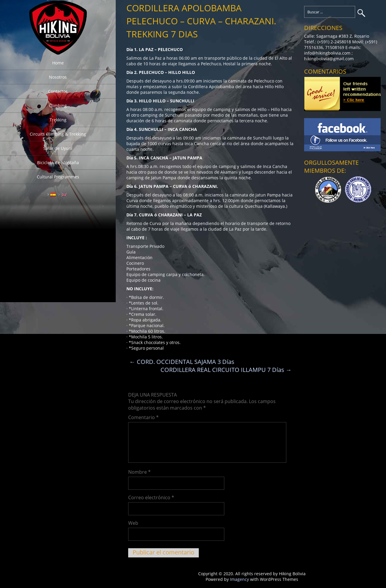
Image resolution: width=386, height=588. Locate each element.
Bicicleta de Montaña (58, 163)
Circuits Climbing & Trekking (58, 134)
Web (133, 523)
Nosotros (58, 77)
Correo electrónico (151, 497)
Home (58, 63)
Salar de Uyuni (58, 148)
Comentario (143, 417)
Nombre (139, 472)
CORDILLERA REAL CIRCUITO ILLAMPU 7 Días (226, 370)
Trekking (58, 120)
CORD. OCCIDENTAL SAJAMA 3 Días (182, 362)
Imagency (239, 579)
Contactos (58, 91)
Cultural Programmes (58, 177)
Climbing (58, 106)
